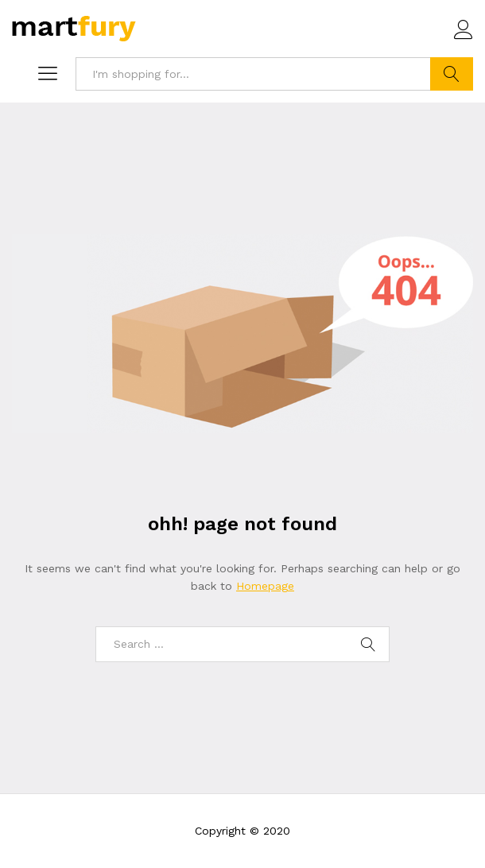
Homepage (265, 586)
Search (452, 74)
